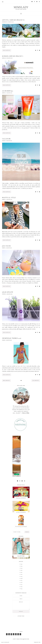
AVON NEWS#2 (8, 91)
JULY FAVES (6, 246)
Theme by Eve (37, 642)
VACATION (6, 139)
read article (7, 50)
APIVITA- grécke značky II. (13, 20)
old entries (36, 381)
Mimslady (21, 7)
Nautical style (9, 198)
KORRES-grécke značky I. (13, 56)
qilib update (8, 292)
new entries (6, 381)
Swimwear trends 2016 (12, 338)
